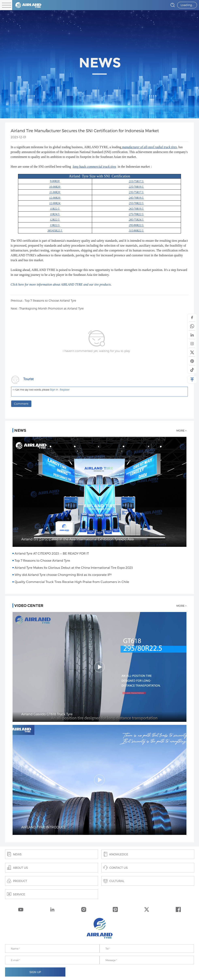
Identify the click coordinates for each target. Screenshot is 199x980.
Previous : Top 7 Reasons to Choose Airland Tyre (43, 301)
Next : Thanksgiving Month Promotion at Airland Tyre (47, 308)
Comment (21, 404)
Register (65, 390)
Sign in (54, 390)
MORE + (181, 431)
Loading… (187, 5)
